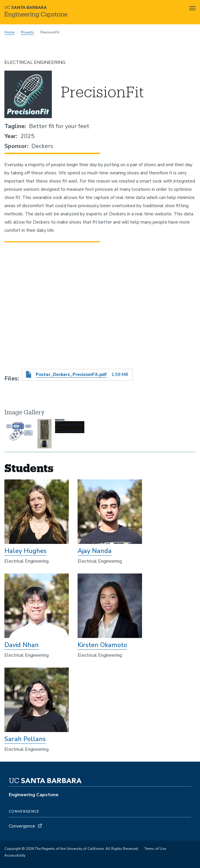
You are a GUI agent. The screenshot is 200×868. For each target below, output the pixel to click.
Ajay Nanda (95, 551)
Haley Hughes (25, 551)
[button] (19, 434)
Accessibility (15, 855)
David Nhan (22, 645)
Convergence (22, 826)
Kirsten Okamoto (102, 645)
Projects (27, 32)
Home (9, 32)
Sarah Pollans (25, 739)
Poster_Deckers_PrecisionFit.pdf (71, 375)
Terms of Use (155, 849)
